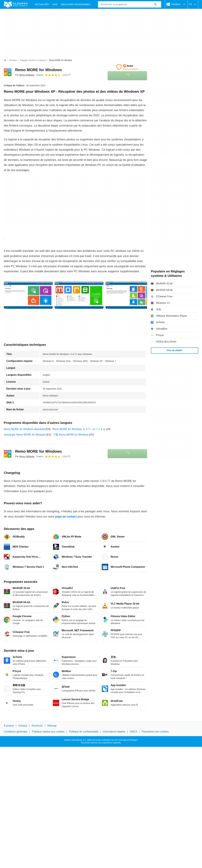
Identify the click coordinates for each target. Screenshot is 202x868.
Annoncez (37, 726)
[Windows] (13, 60)
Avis (55, 4)
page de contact (66, 517)
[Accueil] (5, 60)
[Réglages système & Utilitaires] (33, 60)
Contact (23, 726)
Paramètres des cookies (155, 732)
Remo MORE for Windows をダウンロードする (79, 429)
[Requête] (130, 4)
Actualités (42, 4)
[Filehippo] (16, 4)
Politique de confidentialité (84, 732)
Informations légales (114, 732)
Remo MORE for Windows (39, 70)
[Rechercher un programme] (155, 4)
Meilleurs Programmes (76, 4)
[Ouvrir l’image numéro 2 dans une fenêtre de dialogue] (130, 295)
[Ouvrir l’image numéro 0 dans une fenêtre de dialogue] (28, 295)
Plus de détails (175, 350)
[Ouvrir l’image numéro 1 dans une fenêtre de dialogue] (79, 295)
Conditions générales (16, 732)
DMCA (133, 732)
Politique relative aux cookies (48, 732)
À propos (9, 726)
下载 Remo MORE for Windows (71, 435)
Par (25, 75)
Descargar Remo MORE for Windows (25, 435)
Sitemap (52, 726)
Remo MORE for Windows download (24, 429)
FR (193, 4)
